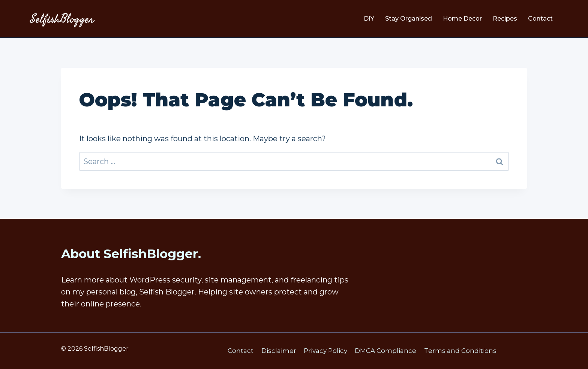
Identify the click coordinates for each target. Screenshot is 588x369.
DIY (369, 19)
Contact (540, 19)
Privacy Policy (325, 351)
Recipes (505, 19)
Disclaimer (279, 351)
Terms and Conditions (460, 351)
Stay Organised (409, 19)
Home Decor (462, 19)
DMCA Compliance (385, 351)
